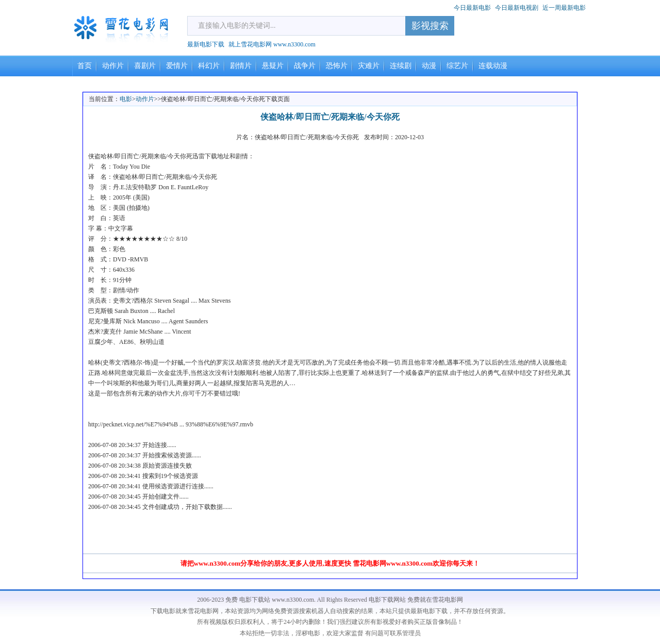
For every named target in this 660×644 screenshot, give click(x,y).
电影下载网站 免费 (394, 600)
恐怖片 (337, 66)
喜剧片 (145, 66)
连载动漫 (493, 66)
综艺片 (457, 66)
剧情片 (241, 66)
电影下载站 (255, 600)
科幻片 (209, 66)
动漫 (429, 66)
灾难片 (369, 66)
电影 (126, 99)
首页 (85, 66)
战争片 (305, 66)
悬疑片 (273, 66)
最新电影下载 (206, 44)
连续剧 (401, 66)
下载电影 (163, 611)
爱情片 (177, 66)
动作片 (113, 66)
